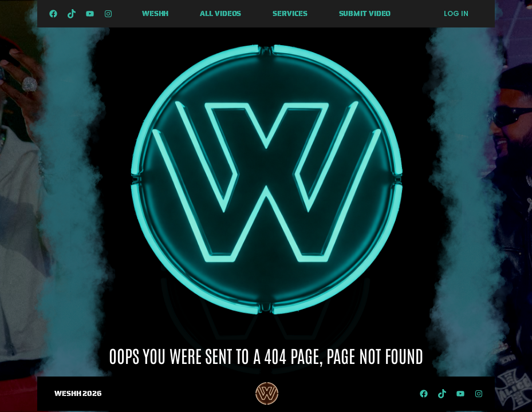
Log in (456, 13)
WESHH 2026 (78, 393)
